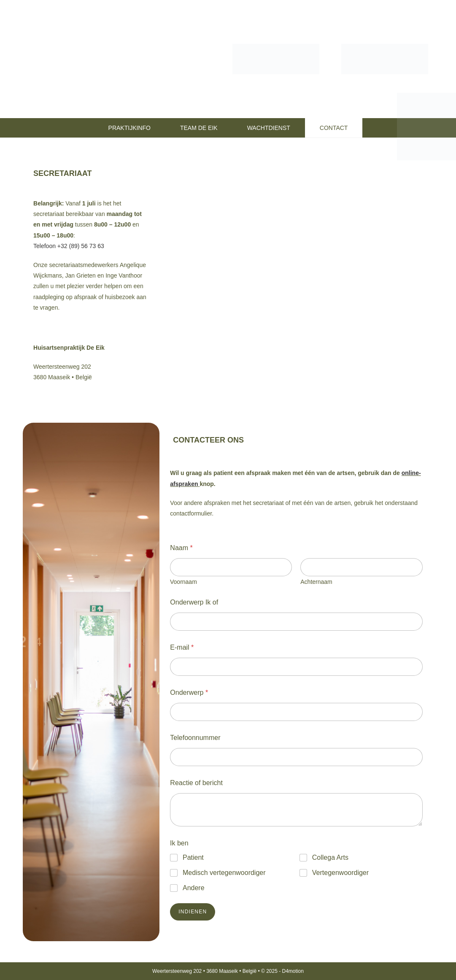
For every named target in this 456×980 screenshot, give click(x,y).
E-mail (182, 647)
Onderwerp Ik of (194, 602)
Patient (193, 857)
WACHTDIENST (269, 128)
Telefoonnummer (195, 738)
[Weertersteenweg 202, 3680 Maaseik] (296, 262)
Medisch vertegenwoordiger (224, 873)
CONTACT (334, 128)
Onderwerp (189, 692)
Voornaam (183, 582)
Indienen (193, 912)
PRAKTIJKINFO (130, 128)
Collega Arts (330, 857)
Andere (194, 888)
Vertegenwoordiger (340, 873)
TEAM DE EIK (199, 128)
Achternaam (317, 582)
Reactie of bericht (196, 783)
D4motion (293, 971)
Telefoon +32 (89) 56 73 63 (69, 246)
